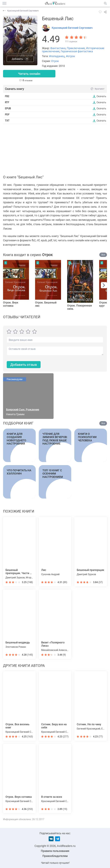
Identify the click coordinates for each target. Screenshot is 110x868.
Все (103, 255)
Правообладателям (55, 856)
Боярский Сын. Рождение (23, 410)
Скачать (101, 96)
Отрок (55, 61)
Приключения (76, 48)
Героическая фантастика (77, 51)
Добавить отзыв (24, 365)
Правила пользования (55, 851)
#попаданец (57, 56)
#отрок (70, 56)
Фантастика (58, 48)
